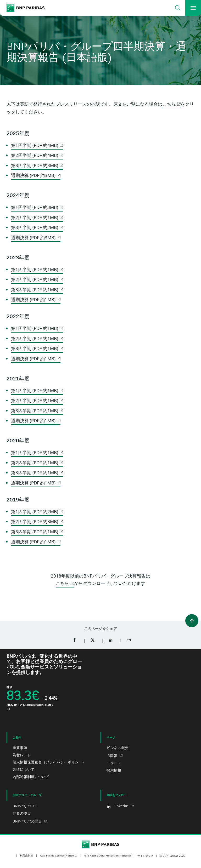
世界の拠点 (22, 813)
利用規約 (25, 855)
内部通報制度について (31, 777)
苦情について (24, 769)
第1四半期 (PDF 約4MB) (35, 145)
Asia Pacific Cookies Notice (57, 855)
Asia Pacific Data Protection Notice (106, 855)
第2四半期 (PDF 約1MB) (35, 217)
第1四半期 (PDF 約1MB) (35, 269)
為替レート (22, 755)
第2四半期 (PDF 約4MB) (35, 155)
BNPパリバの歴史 (28, 821)
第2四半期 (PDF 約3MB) (35, 521)
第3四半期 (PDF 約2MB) (35, 227)
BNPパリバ (22, 806)
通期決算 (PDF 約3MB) (33, 175)
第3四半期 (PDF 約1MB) (35, 290)
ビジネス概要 (118, 748)
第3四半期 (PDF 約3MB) (35, 165)
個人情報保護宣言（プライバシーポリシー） (49, 762)
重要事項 (20, 748)
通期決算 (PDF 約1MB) (33, 299)
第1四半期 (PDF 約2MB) (35, 512)
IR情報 (112, 755)
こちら (169, 104)
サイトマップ (145, 856)
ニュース (114, 763)
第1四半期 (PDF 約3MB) (35, 207)
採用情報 (114, 770)
